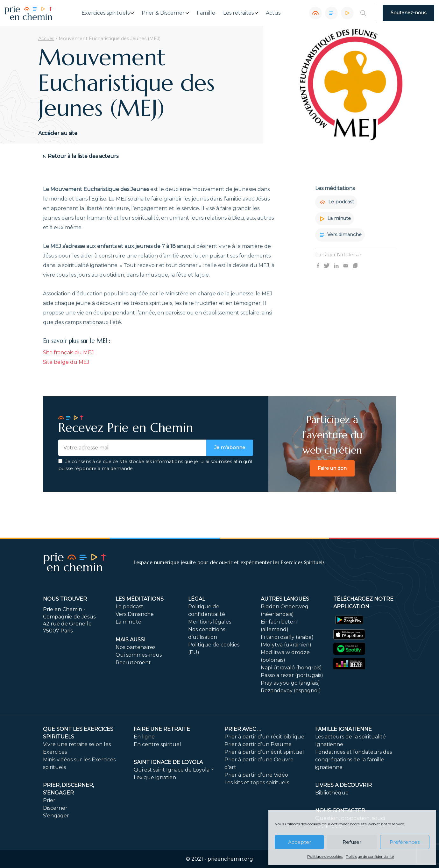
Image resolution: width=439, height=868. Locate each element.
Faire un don (332, 468)
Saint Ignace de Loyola (168, 762)
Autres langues (285, 599)
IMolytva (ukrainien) (286, 645)
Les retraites (238, 13)
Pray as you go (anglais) (290, 683)
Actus (273, 13)
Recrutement (133, 663)
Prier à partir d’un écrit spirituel (264, 752)
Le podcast (337, 202)
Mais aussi (131, 640)
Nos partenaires (135, 647)
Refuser (352, 842)
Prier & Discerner (163, 13)
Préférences (405, 842)
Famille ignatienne (343, 729)
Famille (206, 13)
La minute (335, 218)
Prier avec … (243, 729)
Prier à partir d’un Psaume (258, 744)
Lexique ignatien (155, 777)
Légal (197, 599)
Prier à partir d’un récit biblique (264, 737)
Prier (49, 800)
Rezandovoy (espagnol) (291, 691)
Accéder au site (58, 133)
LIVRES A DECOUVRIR (343, 785)
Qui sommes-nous (139, 655)
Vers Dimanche (135, 614)
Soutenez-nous (408, 13)
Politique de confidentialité (370, 856)
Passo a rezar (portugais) (292, 675)
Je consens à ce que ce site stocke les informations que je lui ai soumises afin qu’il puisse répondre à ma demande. (155, 465)
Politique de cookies (325, 856)
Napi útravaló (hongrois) (291, 668)
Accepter (300, 842)
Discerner (55, 808)
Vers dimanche (341, 235)
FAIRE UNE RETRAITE (162, 729)
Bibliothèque (332, 793)
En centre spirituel (157, 744)
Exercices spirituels (106, 13)
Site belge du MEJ (66, 362)
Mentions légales (210, 622)
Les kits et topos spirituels (257, 783)
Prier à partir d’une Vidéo (256, 775)
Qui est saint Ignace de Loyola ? (174, 770)
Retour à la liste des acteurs (81, 156)
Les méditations (140, 599)
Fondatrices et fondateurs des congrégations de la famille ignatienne (354, 760)
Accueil (46, 39)
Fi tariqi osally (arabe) (287, 637)
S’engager (56, 816)
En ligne (144, 737)
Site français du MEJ (68, 353)
